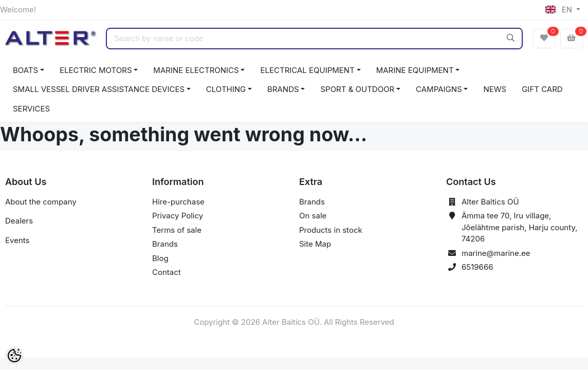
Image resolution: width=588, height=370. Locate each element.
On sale (313, 216)
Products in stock (331, 230)
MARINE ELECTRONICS (196, 70)
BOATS (25, 70)
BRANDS (283, 89)
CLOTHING (226, 89)
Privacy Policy (178, 216)
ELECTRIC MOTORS (96, 70)
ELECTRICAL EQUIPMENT (307, 70)
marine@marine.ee (496, 253)
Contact (167, 272)
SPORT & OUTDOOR (357, 89)
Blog (160, 258)
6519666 (477, 267)
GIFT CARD (542, 89)
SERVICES (31, 109)
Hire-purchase (178, 202)
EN (560, 10)
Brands (165, 244)
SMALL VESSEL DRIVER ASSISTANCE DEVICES (99, 89)
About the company (41, 202)
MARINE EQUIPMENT (415, 70)
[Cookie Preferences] (14, 356)
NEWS (495, 89)
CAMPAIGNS (439, 89)
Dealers (19, 221)
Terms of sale (177, 230)
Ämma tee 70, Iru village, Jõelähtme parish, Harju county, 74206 (520, 227)
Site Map (315, 244)
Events (17, 240)
